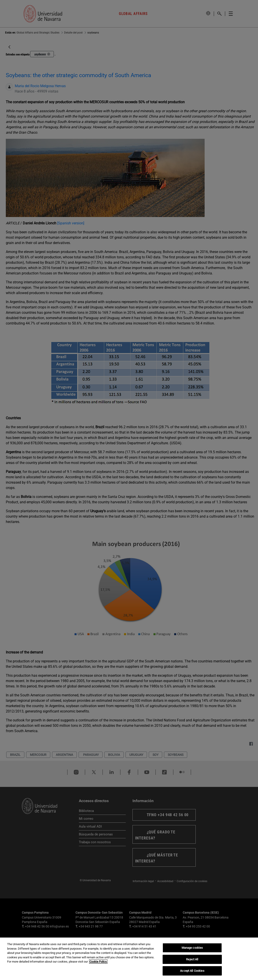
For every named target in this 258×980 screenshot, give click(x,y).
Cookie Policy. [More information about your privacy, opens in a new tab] (98, 962)
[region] (129, 959)
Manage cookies (192, 948)
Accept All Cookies (192, 971)
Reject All (192, 959)
